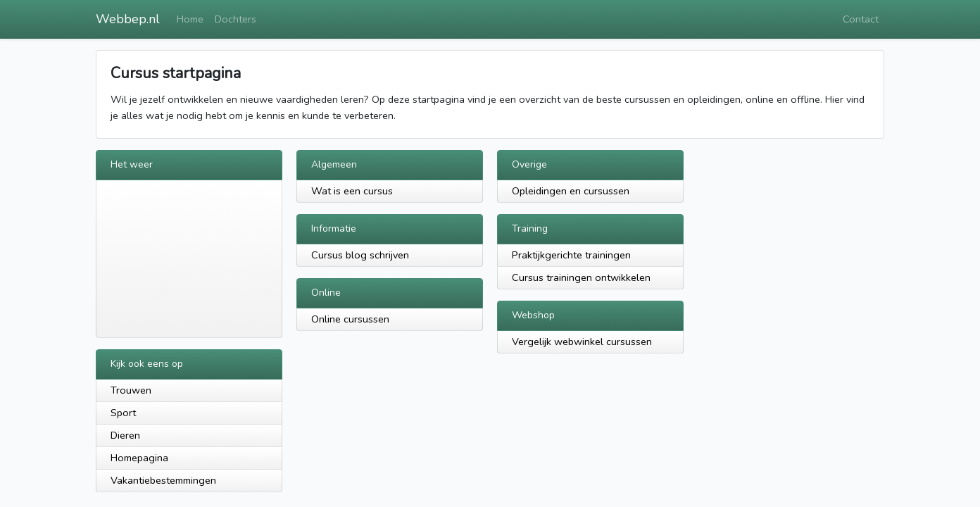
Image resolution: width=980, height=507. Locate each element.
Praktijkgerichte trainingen (571, 255)
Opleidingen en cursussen (571, 191)
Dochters (235, 19)
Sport (123, 413)
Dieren (125, 435)
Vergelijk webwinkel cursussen (582, 342)
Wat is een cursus (352, 191)
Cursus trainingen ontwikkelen (581, 277)
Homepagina (139, 458)
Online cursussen (350, 319)
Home (190, 19)
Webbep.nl (128, 19)
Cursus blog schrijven (360, 255)
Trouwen (131, 390)
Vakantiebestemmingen (163, 480)
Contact (861, 19)
